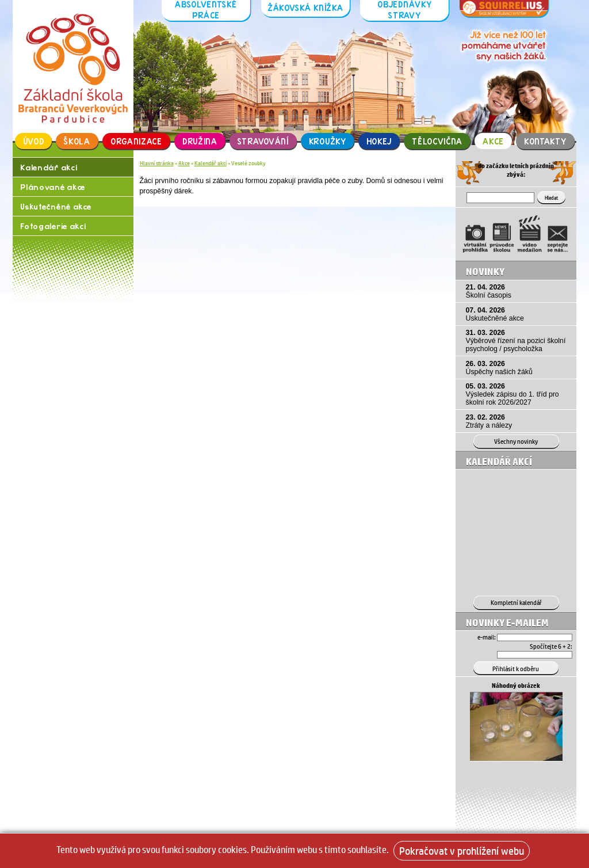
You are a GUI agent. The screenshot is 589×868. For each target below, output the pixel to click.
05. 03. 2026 (518, 394)
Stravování (263, 141)
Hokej (379, 141)
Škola (77, 141)
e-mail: (487, 637)
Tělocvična (437, 141)
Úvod (34, 141)
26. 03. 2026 (518, 368)
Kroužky (328, 141)
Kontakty (545, 141)
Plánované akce (53, 187)
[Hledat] (500, 198)
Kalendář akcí (49, 167)
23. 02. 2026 (518, 421)
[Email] (535, 637)
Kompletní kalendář (516, 602)
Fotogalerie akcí (53, 226)
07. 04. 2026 (518, 314)
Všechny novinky (516, 441)
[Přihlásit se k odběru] (516, 668)
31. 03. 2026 (518, 341)
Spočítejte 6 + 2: (551, 646)
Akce (493, 141)
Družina (200, 141)
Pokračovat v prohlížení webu (462, 851)
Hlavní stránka (157, 163)
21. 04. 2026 (518, 291)
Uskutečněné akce (56, 206)
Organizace (136, 141)
